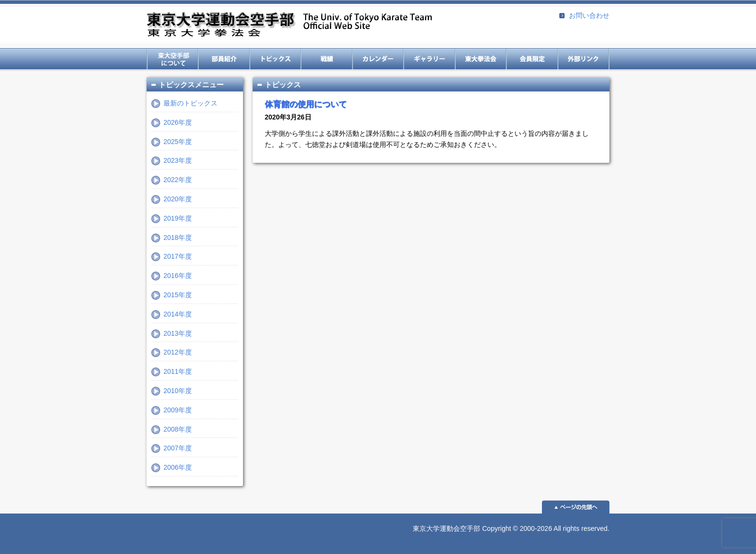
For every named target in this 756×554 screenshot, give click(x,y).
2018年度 (178, 237)
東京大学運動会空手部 (289, 25)
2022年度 (178, 180)
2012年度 (178, 352)
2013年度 (178, 333)
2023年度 (178, 160)
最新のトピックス (190, 103)
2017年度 (178, 256)
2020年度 (178, 199)
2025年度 (178, 142)
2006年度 (178, 467)
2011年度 (178, 371)
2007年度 (178, 448)
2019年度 (178, 218)
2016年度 (178, 276)
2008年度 (178, 429)
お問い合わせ (589, 15)
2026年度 (178, 122)
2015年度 (178, 295)
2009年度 (178, 410)
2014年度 (178, 314)
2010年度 (178, 391)
